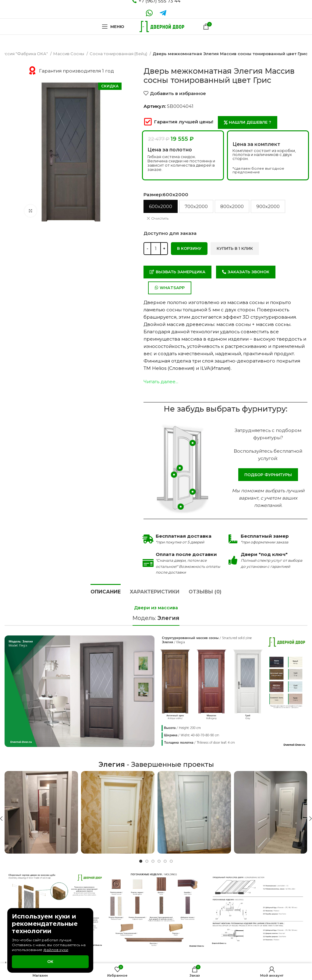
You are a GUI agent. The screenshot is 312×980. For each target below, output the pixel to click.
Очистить (160, 218)
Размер (166, 195)
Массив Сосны (69, 54)
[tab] (106, 591)
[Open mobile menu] (113, 27)
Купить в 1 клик (235, 248)
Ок (50, 961)
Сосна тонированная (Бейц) (119, 54)
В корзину (189, 248)
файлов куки (56, 950)
